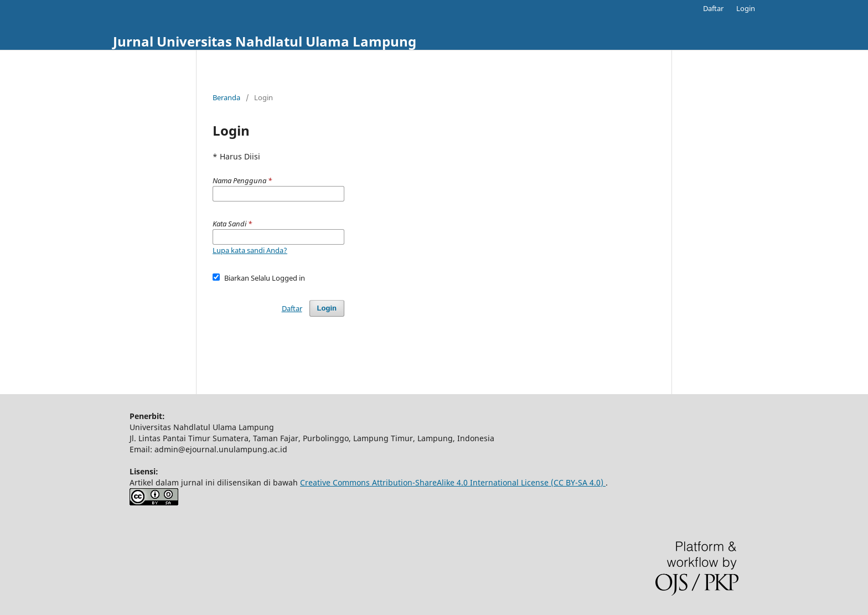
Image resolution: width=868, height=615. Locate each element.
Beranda (226, 97)
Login (746, 8)
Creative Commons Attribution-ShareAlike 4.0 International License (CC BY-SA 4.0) (453, 482)
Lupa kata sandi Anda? (250, 250)
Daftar (713, 8)
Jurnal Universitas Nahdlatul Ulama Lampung (265, 41)
